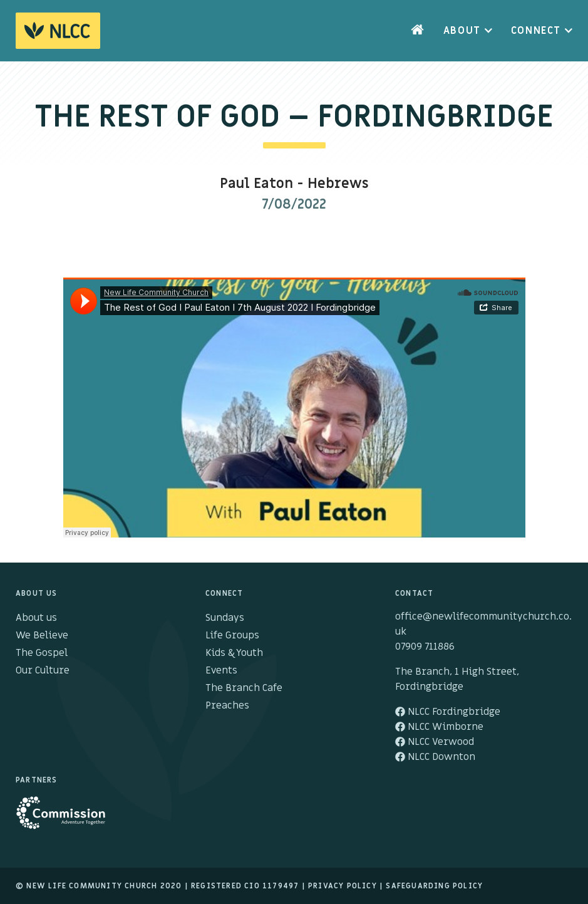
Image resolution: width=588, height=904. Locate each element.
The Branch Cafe (244, 688)
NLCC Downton (435, 757)
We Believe (42, 635)
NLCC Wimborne (439, 727)
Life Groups (232, 635)
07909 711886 (425, 647)
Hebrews (338, 184)
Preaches (227, 705)
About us (36, 618)
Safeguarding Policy (434, 886)
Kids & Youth (234, 653)
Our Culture (43, 670)
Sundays (225, 618)
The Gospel (42, 653)
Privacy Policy (343, 886)
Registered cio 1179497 (245, 886)
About (462, 31)
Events (221, 670)
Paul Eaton (256, 184)
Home (418, 31)
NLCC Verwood (435, 742)
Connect (536, 31)
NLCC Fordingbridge (448, 712)
